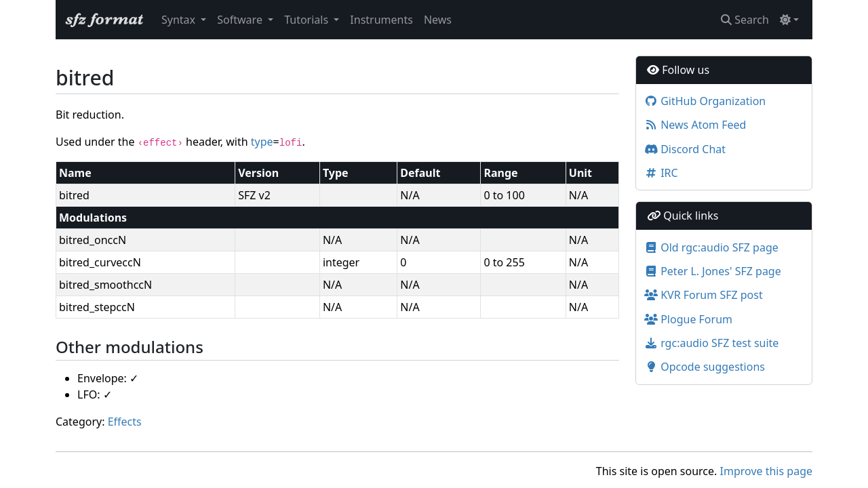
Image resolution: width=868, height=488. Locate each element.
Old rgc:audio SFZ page (711, 247)
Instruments (381, 20)
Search (745, 20)
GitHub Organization (705, 101)
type (262, 142)
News (438, 20)
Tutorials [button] (308, 20)
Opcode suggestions (705, 367)
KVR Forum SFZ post (704, 295)
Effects (125, 422)
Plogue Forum (688, 319)
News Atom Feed (695, 125)
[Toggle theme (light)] (789, 20)
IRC (661, 173)
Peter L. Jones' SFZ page (713, 271)
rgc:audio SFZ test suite (711, 343)
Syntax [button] (180, 20)
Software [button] (241, 20)
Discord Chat (685, 149)
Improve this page (766, 471)
